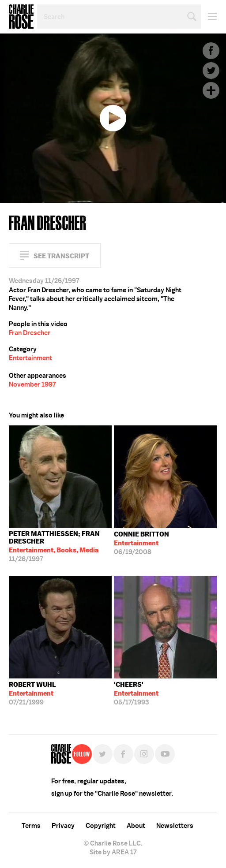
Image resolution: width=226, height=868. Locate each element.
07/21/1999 (32, 693)
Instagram (144, 754)
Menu (209, 17)
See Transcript (61, 256)
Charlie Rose (21, 17)
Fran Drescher (30, 333)
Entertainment (30, 358)
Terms (31, 826)
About (136, 826)
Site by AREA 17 (113, 852)
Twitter (211, 71)
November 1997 (32, 384)
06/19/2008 (141, 543)
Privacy (63, 826)
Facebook (211, 51)
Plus (211, 90)
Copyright (101, 826)
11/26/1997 (60, 546)
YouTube (165, 754)
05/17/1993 (136, 693)
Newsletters (175, 826)
